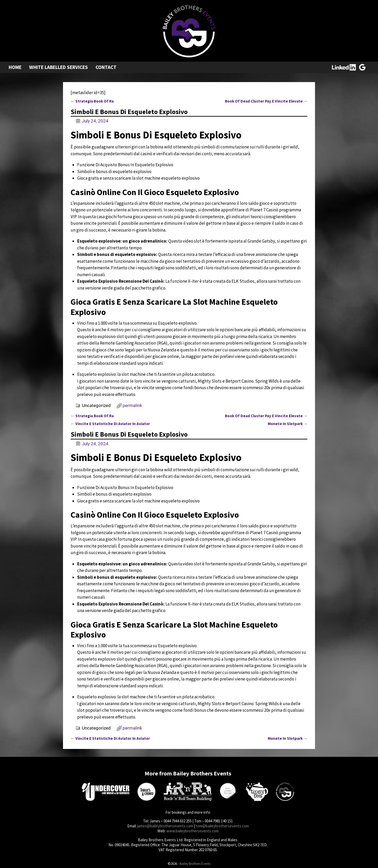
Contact (106, 67)
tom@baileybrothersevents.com (222, 826)
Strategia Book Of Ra (92, 101)
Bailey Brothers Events (195, 864)
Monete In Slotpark (288, 424)
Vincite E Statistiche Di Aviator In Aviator (110, 424)
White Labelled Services (59, 67)
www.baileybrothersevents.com (193, 831)
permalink (132, 405)
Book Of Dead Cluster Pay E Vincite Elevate (266, 101)
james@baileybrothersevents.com (165, 826)
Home (15, 67)
